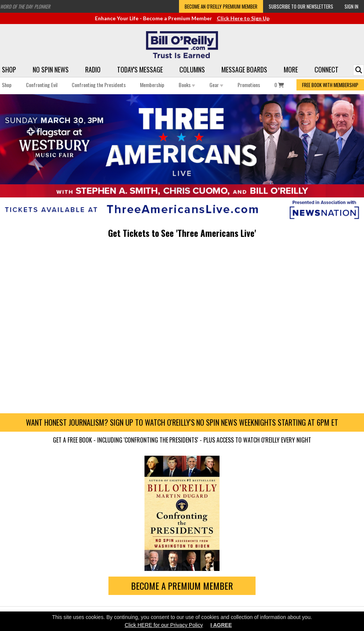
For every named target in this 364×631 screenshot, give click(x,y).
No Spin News (51, 69)
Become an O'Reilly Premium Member (221, 6)
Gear (216, 85)
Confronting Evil (42, 85)
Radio (93, 69)
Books (187, 85)
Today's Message (140, 69)
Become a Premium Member (182, 586)
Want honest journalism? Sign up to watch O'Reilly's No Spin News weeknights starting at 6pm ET (182, 422)
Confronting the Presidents (99, 85)
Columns (192, 69)
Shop (9, 69)
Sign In (351, 6)
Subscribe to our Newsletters (301, 6)
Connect (326, 69)
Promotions (249, 85)
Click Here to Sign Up (243, 18)
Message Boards (244, 69)
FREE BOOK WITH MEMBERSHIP (330, 85)
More (291, 69)
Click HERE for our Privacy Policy (164, 625)
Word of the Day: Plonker (25, 6)
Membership (152, 85)
